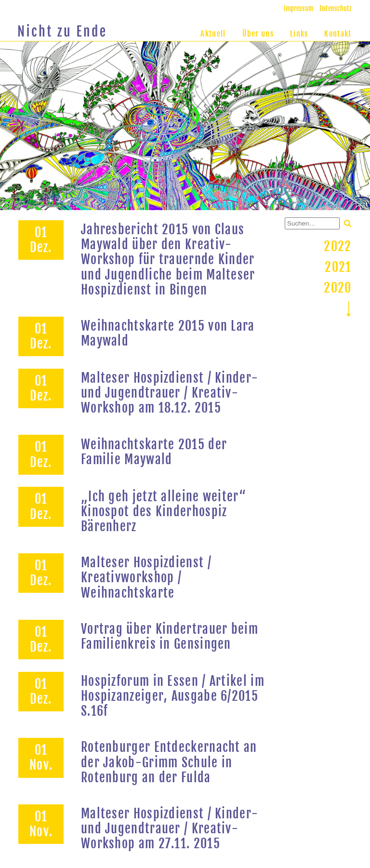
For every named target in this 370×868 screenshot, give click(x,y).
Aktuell (213, 34)
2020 (337, 288)
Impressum (298, 8)
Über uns (258, 34)
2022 (337, 246)
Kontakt (338, 34)
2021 (338, 267)
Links (299, 34)
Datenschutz (336, 8)
